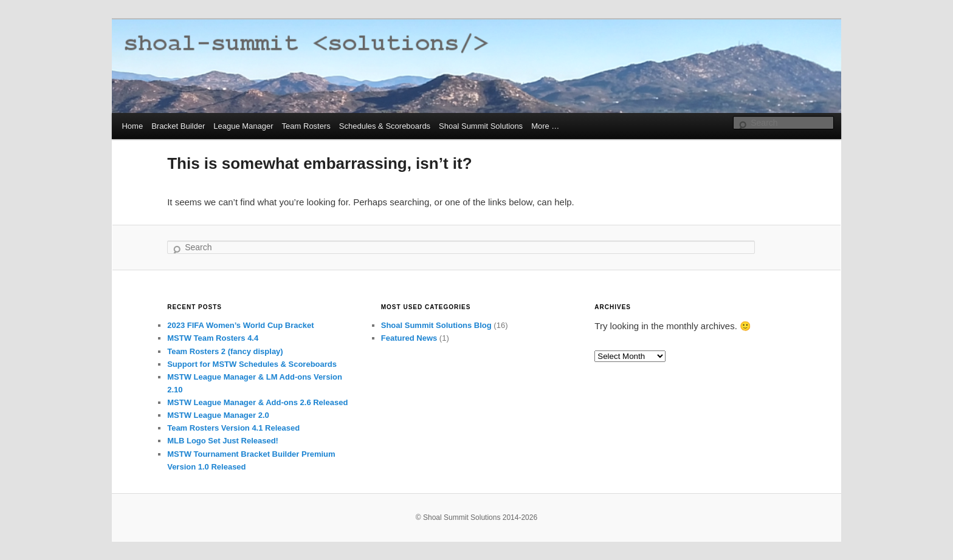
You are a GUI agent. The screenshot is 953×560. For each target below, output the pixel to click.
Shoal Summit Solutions (481, 126)
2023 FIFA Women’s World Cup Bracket (240, 325)
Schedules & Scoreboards (385, 126)
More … (545, 126)
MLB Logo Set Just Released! (223, 441)
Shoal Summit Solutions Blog (436, 325)
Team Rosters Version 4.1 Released (233, 428)
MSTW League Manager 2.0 (218, 415)
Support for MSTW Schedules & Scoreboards (252, 364)
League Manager (243, 126)
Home (132, 126)
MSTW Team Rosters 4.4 (213, 338)
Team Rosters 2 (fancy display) (225, 351)
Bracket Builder (178, 126)
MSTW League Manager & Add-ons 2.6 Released (257, 402)
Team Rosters (306, 126)
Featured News (409, 338)
